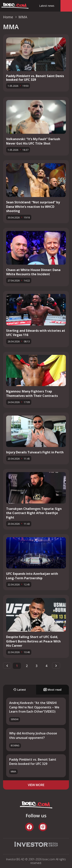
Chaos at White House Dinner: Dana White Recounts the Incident (33, 272)
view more (36, 785)
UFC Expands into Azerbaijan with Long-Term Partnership (32, 576)
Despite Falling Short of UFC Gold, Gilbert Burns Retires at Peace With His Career (33, 641)
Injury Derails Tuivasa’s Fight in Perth (35, 452)
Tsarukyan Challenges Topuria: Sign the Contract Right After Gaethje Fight (34, 513)
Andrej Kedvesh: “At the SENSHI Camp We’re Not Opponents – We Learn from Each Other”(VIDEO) (34, 707)
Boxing (15, 746)
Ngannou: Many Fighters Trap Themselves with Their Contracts (32, 393)
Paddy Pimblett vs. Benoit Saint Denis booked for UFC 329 (35, 78)
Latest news (47, 6)
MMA (13, 772)
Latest (19, 690)
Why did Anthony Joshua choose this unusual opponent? (33, 735)
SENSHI (15, 719)
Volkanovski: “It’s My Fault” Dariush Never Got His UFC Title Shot (33, 141)
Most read (52, 690)
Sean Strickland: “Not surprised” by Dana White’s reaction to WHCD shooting (33, 207)
